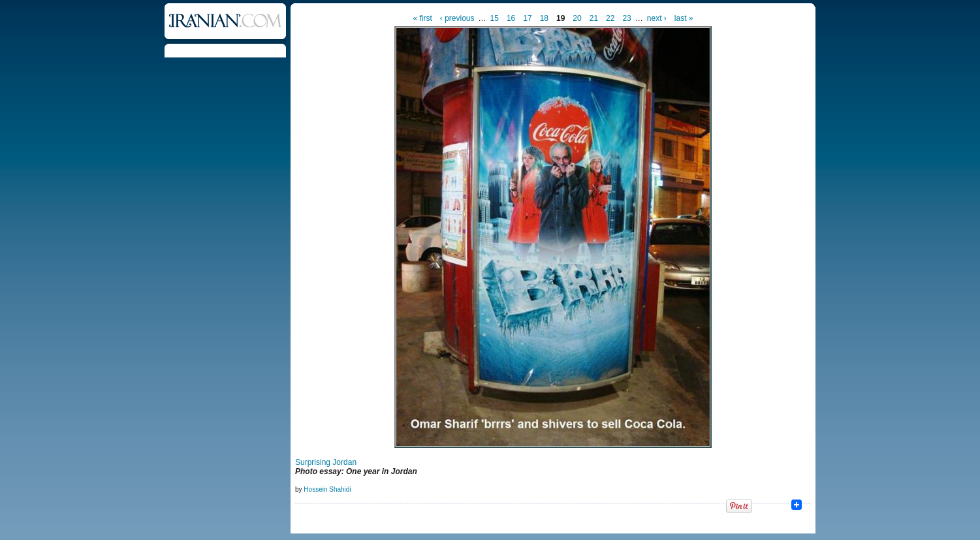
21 (594, 18)
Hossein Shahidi (327, 489)
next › (657, 18)
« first (423, 18)
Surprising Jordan (326, 462)
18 (544, 18)
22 (610, 18)
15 (495, 18)
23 (626, 18)
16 (511, 18)
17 (527, 18)
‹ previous (457, 18)
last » (684, 18)
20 (577, 18)
